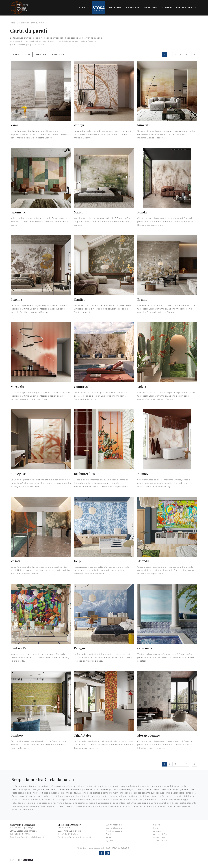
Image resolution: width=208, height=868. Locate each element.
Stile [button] (28, 54)
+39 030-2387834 (70, 834)
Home (12, 23)
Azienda (83, 8)
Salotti (157, 825)
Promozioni (150, 8)
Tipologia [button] (41, 54)
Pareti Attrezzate (114, 831)
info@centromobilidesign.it (30, 837)
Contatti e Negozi (186, 8)
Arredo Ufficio (160, 841)
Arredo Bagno (160, 837)
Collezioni (115, 8)
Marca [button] (16, 54)
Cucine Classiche (114, 828)
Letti (156, 828)
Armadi (157, 831)
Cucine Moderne (114, 825)
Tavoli (108, 834)
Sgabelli (110, 841)
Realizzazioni (133, 8)
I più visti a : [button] (59, 54)
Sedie (108, 837)
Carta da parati (38, 23)
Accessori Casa (23, 23)
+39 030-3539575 (22, 834)
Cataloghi (167, 8)
